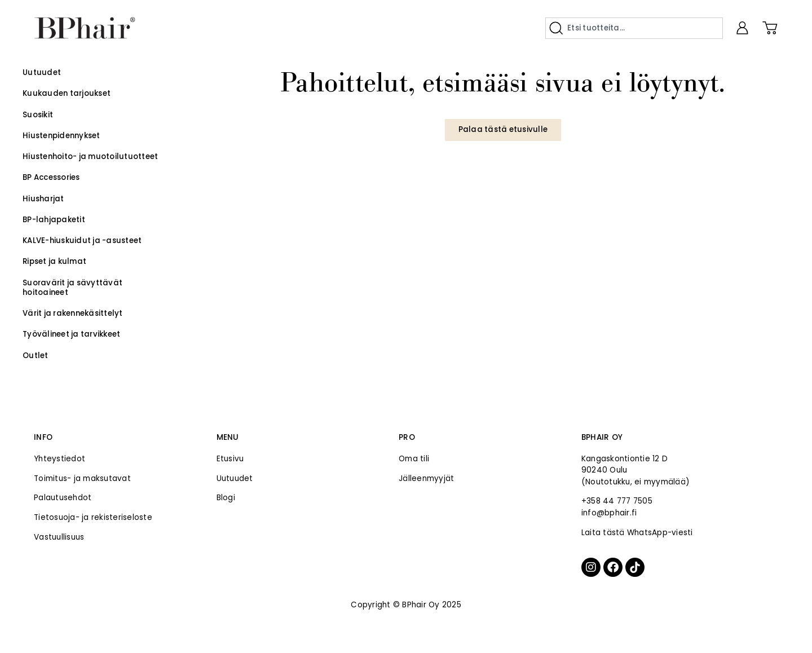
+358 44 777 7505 (617, 501)
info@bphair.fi (609, 513)
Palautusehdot (63, 498)
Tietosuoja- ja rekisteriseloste (93, 517)
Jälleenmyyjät (426, 478)
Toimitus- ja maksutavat (82, 478)
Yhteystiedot (59, 459)
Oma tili (414, 459)
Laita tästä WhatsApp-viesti (637, 533)
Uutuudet (235, 478)
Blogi (226, 498)
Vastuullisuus (59, 537)
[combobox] (634, 28)
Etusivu (230, 459)
